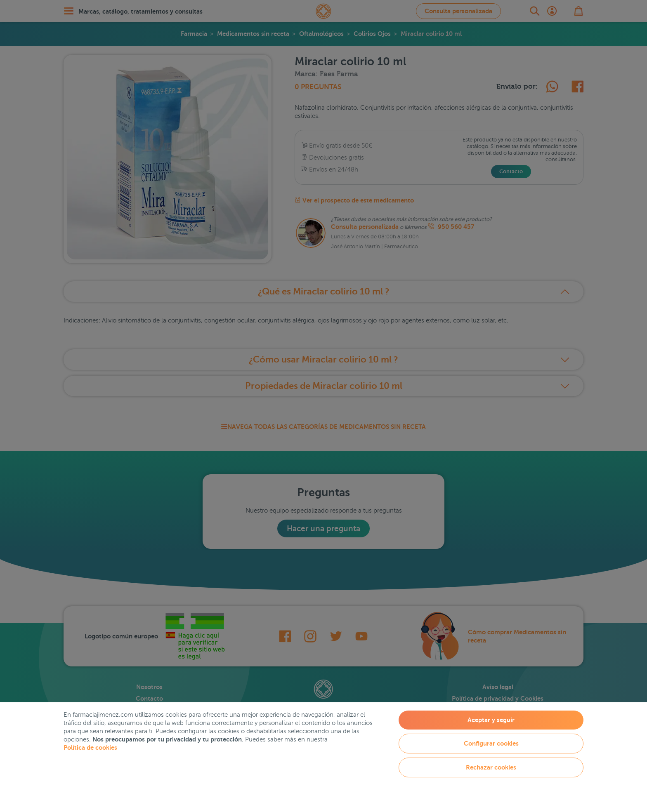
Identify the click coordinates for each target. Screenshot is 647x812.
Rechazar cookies (491, 767)
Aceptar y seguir (491, 720)
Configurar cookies (491, 743)
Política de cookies (90, 747)
